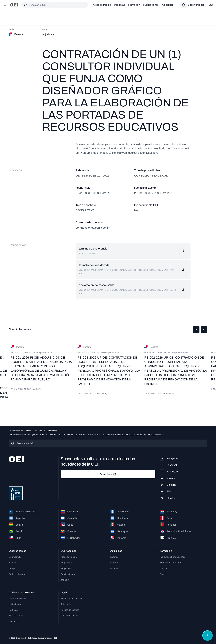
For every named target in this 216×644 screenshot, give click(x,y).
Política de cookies (70, 610)
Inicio (28, 431)
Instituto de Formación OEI (173, 557)
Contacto (13, 621)
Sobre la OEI (15, 557)
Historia (13, 563)
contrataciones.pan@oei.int (93, 228)
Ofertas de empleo (18, 598)
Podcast (114, 568)
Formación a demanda (171, 563)
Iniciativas (120, 5)
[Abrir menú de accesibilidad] (207, 635)
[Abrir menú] (5, 5)
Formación (134, 5)
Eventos (114, 557)
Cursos (163, 568)
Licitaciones (52, 431)
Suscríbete (108, 474)
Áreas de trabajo (102, 5)
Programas (66, 563)
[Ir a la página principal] (14, 5)
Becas (163, 574)
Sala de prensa (16, 616)
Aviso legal (66, 604)
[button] (196, 330)
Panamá (39, 431)
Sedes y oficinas (17, 574)
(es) (210, 5)
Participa (13, 610)
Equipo (12, 568)
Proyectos (66, 568)
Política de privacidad (71, 598)
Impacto (65, 580)
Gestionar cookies (70, 616)
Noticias (114, 563)
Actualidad (168, 5)
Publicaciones (151, 5)
